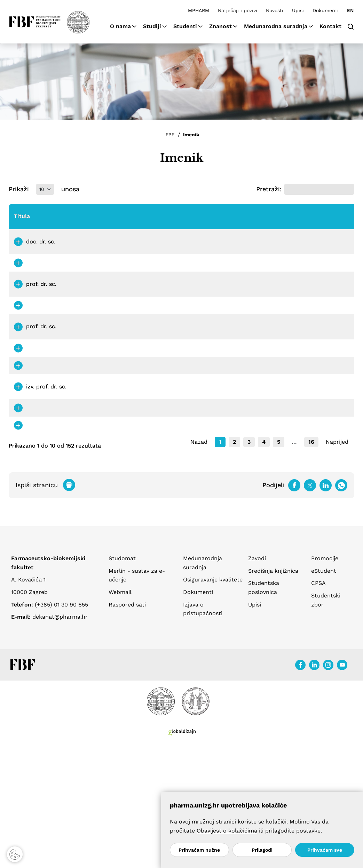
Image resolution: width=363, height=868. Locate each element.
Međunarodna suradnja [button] (276, 26)
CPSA (318, 705)
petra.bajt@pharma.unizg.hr (215, 353)
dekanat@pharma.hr (60, 738)
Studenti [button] (185, 26)
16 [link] (311, 564)
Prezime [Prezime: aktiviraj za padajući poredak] (94, 220)
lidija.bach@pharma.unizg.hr (216, 324)
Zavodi (257, 680)
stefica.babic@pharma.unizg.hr (220, 290)
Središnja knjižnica (273, 693)
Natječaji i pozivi (238, 10)
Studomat (122, 680)
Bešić (91, 495)
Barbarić (95, 383)
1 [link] (220, 564)
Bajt (89, 353)
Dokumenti (326, 10)
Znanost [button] (220, 26)
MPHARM (199, 10)
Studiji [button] (152, 26)
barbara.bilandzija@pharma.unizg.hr (227, 546)
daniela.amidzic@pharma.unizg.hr (223, 257)
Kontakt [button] (330, 26)
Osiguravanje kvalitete (213, 702)
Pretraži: (305, 189)
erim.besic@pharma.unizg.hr (216, 495)
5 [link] (279, 564)
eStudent (324, 693)
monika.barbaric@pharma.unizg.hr (224, 383)
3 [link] (249, 564)
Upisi (298, 10)
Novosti (275, 10)
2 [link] (234, 564)
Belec (91, 412)
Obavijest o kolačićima (227, 831)
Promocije (325, 680)
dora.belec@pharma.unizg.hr (216, 412)
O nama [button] (120, 26)
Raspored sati (127, 726)
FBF (170, 135)
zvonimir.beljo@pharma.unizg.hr (221, 446)
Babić (91, 290)
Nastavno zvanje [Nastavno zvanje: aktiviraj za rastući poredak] (138, 220)
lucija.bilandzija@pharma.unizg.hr (223, 528)
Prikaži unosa (44, 189)
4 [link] (264, 564)
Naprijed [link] (337, 564)
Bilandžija (97, 528)
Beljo (90, 446)
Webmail (120, 714)
